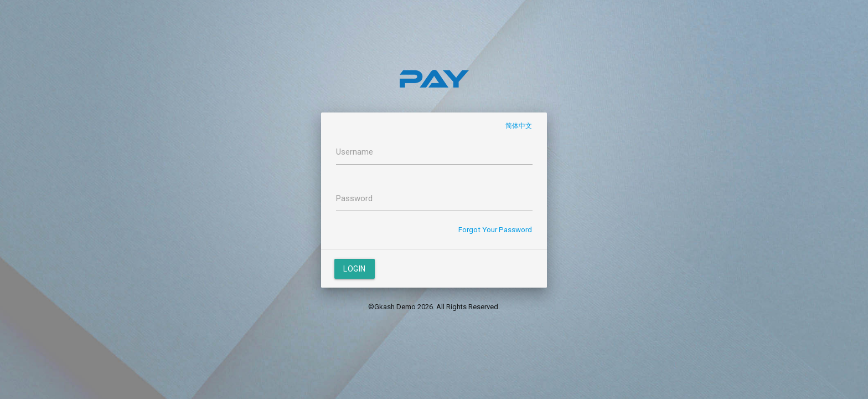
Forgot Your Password (495, 230)
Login (355, 269)
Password (354, 198)
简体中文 (519, 126)
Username (355, 152)
